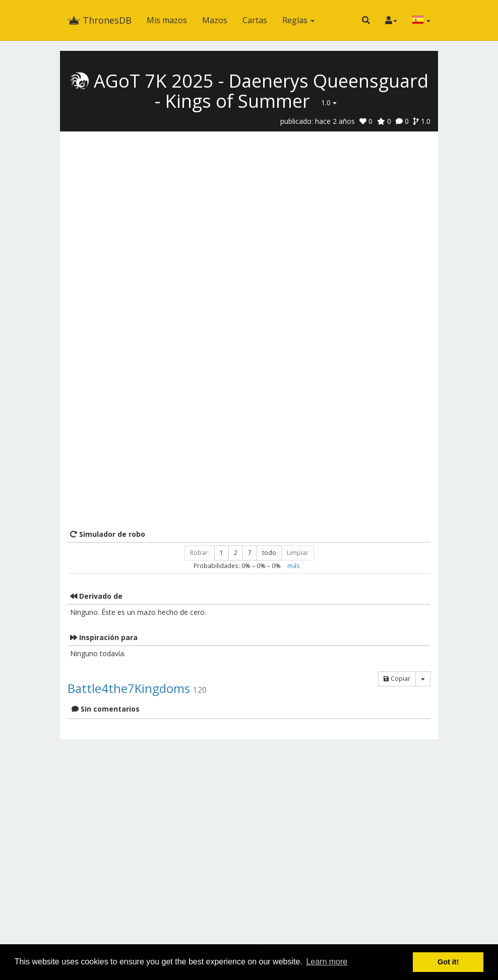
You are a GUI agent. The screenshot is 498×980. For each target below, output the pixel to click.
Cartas (255, 20)
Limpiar (298, 553)
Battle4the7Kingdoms (129, 688)
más (294, 566)
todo (269, 553)
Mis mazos (167, 20)
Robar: (200, 553)
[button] (366, 20)
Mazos (215, 20)
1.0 (329, 102)
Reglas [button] (298, 20)
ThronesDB (100, 20)
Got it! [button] (448, 962)
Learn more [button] (327, 962)
